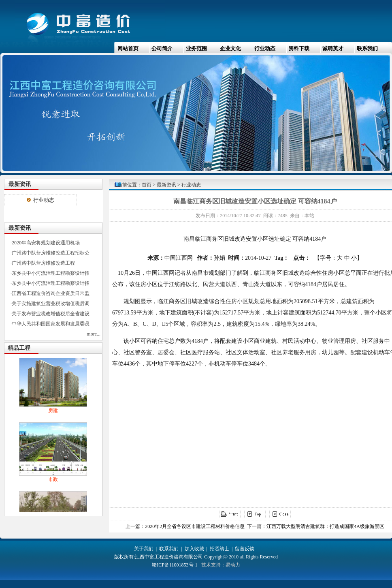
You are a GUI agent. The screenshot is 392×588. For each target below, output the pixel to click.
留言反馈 (245, 549)
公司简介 (162, 48)
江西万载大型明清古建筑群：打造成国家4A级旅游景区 (325, 526)
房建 (53, 412)
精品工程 (19, 348)
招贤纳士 (219, 549)
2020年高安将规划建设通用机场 (46, 243)
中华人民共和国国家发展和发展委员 (51, 324)
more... (94, 334)
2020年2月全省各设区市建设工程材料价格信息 (195, 526)
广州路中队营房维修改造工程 (43, 263)
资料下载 (299, 48)
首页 (147, 185)
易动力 (233, 565)
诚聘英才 (333, 48)
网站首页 (128, 48)
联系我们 (367, 48)
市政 (53, 481)
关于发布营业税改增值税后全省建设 (51, 314)
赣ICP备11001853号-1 (175, 565)
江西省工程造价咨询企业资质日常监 (51, 293)
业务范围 (196, 48)
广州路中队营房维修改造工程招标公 (51, 253)
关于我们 (144, 549)
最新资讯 (166, 185)
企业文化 (230, 48)
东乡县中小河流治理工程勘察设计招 (51, 273)
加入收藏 (194, 549)
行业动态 (265, 48)
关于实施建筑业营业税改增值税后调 (51, 304)
